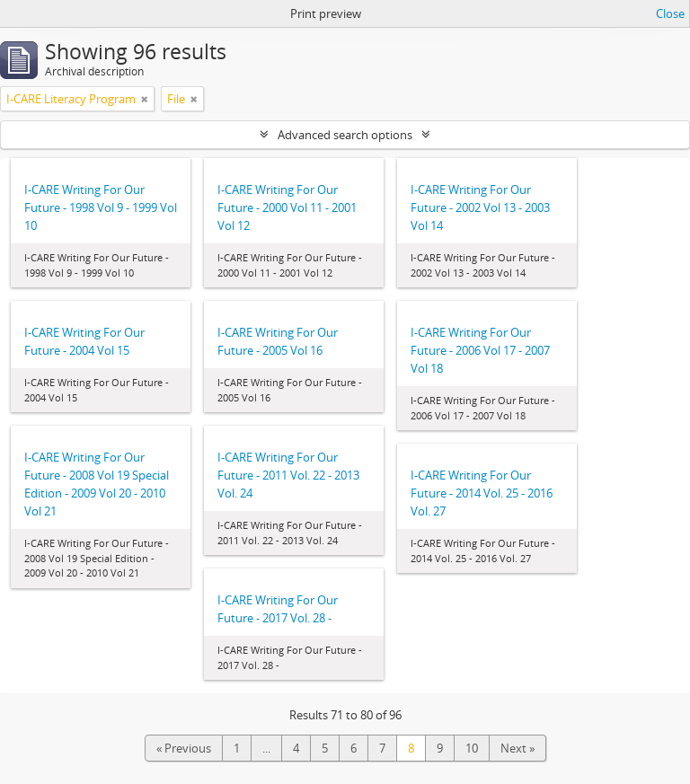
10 (472, 748)
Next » (517, 748)
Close (670, 13)
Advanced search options (345, 135)
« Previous (184, 748)
